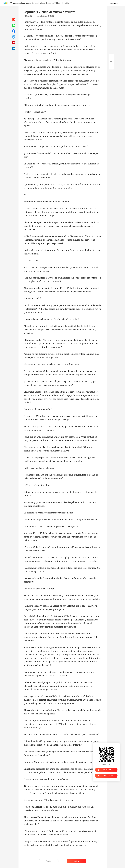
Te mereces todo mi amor (20, 3)
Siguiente (76, 861)
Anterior (49, 861)
